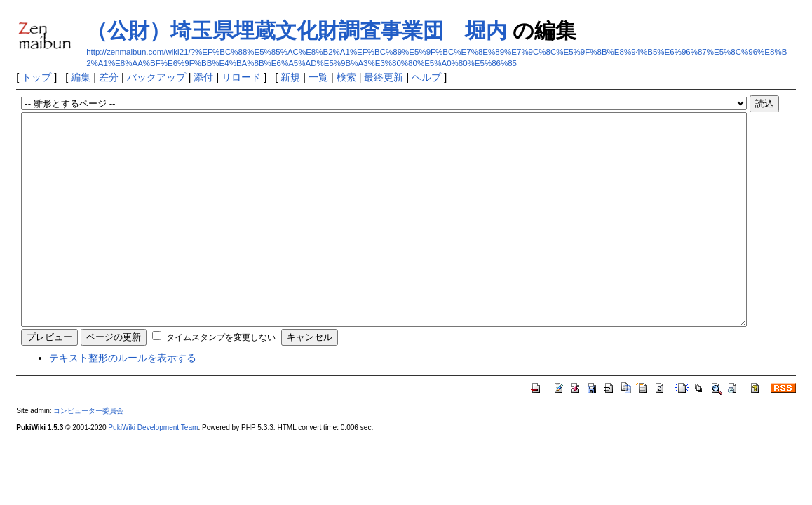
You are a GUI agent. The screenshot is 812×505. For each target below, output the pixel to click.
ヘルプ (426, 77)
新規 (290, 77)
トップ (36, 77)
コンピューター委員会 (88, 453)
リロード (241, 77)
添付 (203, 77)
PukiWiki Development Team (153, 470)
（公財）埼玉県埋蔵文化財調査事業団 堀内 (297, 31)
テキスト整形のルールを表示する (123, 400)
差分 (109, 77)
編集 (81, 77)
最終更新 (384, 77)
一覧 (318, 77)
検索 (346, 77)
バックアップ (156, 77)
